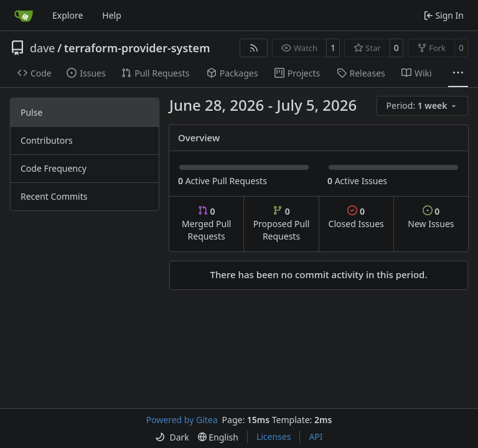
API (316, 436)
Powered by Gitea (182, 420)
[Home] (24, 16)
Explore (68, 15)
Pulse (31, 112)
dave (42, 48)
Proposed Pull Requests (282, 224)
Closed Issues (356, 217)
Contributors (47, 140)
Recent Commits (54, 196)
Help (112, 15)
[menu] (422, 106)
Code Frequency (54, 168)
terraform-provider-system (137, 48)
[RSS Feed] (254, 48)
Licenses (274, 436)
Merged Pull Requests (206, 224)
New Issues (431, 217)
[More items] (458, 73)
